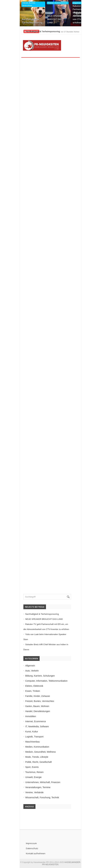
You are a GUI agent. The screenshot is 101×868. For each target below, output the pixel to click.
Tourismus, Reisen (28, 772)
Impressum (24, 843)
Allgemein (70, 3)
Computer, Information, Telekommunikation (40, 681)
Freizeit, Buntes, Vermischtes (22, 4)
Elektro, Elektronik (28, 686)
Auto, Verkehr (26, 671)
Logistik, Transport (28, 737)
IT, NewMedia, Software (31, 726)
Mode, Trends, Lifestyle (31, 757)
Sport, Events (26, 767)
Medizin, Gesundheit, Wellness (34, 752)
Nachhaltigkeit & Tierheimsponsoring (25, 21)
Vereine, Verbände (28, 792)
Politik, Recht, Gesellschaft (32, 762)
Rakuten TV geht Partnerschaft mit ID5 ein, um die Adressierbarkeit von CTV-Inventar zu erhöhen (76, 14)
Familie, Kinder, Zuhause (31, 696)
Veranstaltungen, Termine (32, 787)
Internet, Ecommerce (29, 721)
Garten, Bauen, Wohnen (31, 706)
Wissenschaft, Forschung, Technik (36, 797)
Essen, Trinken (26, 691)
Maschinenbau (26, 742)
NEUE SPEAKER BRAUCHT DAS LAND (47, 19)
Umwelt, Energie (27, 777)
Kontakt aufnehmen (29, 853)
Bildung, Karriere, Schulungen (34, 676)
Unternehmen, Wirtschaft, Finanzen (37, 782)
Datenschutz (25, 848)
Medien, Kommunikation (50, 3)
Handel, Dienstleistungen (31, 711)
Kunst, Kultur (25, 732)
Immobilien (24, 716)
